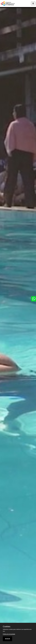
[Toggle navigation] (33, 3)
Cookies (7, 627)
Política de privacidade (9, 634)
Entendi (7, 639)
